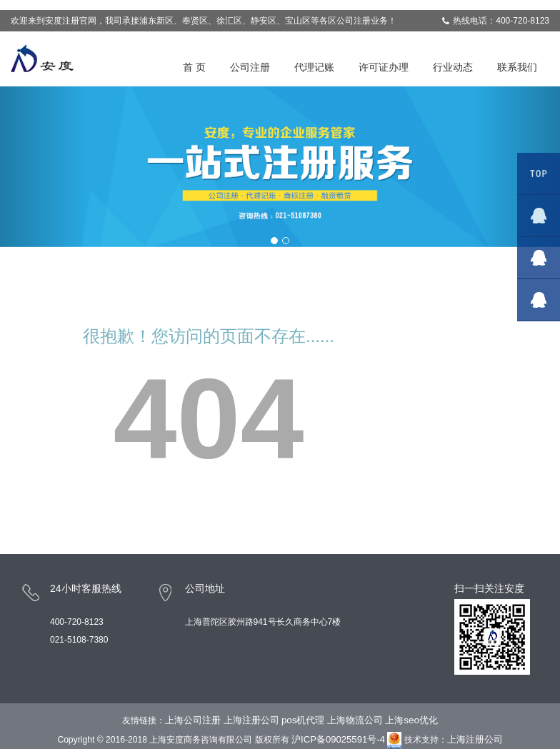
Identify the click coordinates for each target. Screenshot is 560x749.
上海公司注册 (193, 720)
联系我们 (517, 67)
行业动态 (453, 67)
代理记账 (314, 67)
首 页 (194, 67)
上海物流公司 (355, 720)
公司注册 (250, 67)
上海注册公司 (251, 720)
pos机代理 (303, 720)
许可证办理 (384, 67)
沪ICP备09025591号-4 (338, 739)
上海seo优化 (411, 720)
